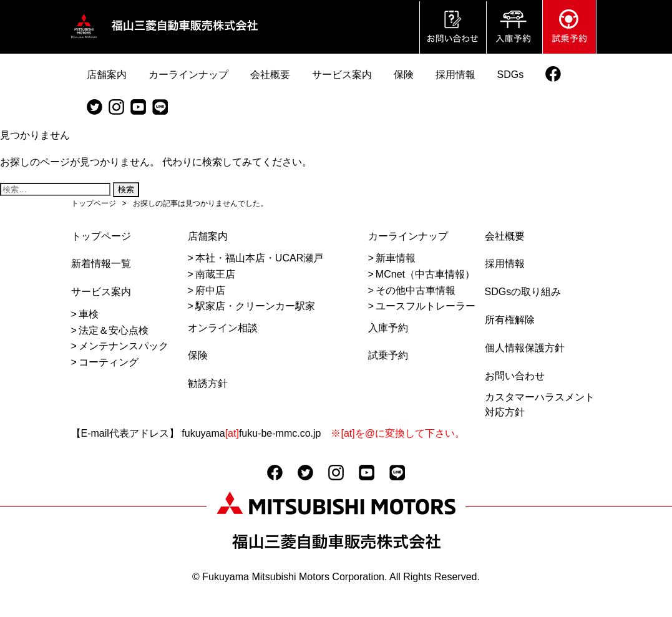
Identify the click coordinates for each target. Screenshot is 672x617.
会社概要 (505, 236)
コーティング (109, 362)
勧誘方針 (208, 383)
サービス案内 (101, 292)
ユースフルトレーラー (426, 306)
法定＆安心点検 (114, 330)
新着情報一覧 (101, 264)
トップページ (101, 236)
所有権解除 (510, 320)
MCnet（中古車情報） (425, 274)
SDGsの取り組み (523, 292)
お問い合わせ (515, 376)
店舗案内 (208, 236)
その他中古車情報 (416, 290)
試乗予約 (388, 355)
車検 (89, 314)
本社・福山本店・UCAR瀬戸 (259, 258)
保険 (198, 355)
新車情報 (396, 258)
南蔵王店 (215, 274)
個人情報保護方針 (525, 348)
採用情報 (505, 264)
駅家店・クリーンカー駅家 (255, 306)
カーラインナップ (408, 236)
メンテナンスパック (124, 346)
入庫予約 (388, 328)
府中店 (210, 290)
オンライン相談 (223, 328)
